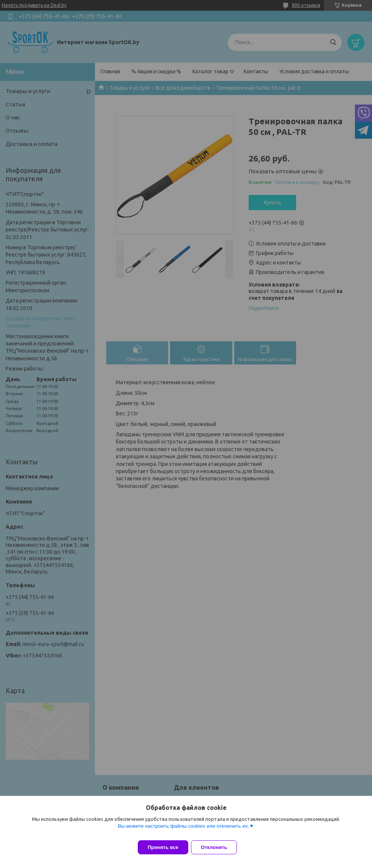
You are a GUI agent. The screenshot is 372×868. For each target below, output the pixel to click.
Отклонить (219, 847)
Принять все (163, 847)
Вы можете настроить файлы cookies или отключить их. (183, 831)
